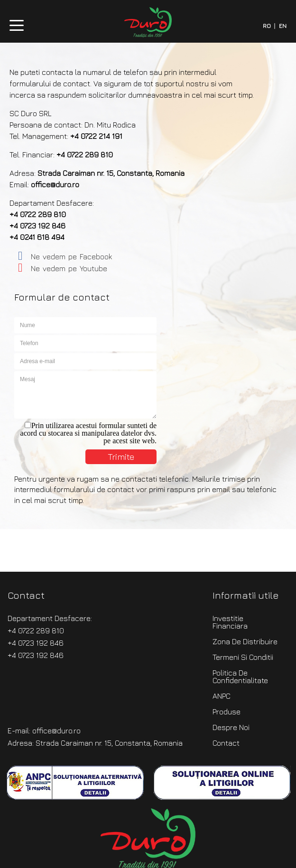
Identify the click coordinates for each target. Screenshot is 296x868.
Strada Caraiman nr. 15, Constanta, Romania (111, 173)
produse (227, 712)
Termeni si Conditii (243, 657)
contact (226, 743)
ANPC (222, 696)
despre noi (231, 727)
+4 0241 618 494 (37, 237)
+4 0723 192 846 (37, 226)
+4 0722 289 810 (85, 155)
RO (267, 26)
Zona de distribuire (245, 641)
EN (283, 26)
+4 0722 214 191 (96, 136)
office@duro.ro (55, 184)
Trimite (121, 457)
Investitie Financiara (230, 622)
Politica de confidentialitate (240, 676)
